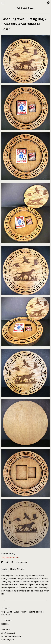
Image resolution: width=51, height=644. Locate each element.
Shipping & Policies (17, 569)
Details (5, 569)
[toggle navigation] (3, 3)
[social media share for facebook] (3, 563)
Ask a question (21, 563)
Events (17, 612)
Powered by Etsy (8, 640)
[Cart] (48, 4)
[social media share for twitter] (8, 563)
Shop (4, 612)
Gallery (24, 612)
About (10, 612)
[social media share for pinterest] (12, 563)
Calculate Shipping (8, 554)
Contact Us (6, 615)
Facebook (5, 624)
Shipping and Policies (37, 612)
